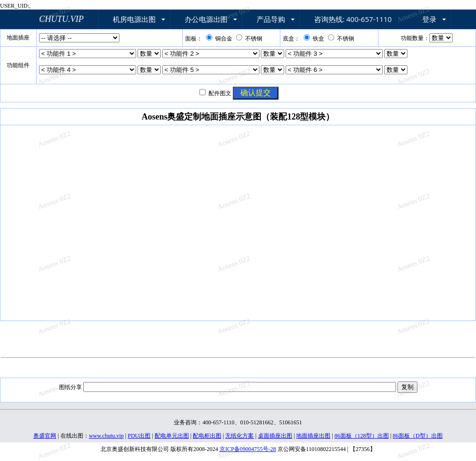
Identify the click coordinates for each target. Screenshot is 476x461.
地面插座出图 (313, 436)
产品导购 (271, 19)
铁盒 (314, 39)
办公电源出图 (206, 19)
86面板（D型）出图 (418, 436)
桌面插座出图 (275, 436)
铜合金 (219, 39)
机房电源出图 (134, 19)
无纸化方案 (239, 436)
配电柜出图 (207, 436)
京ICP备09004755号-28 (248, 449)
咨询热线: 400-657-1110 (353, 19)
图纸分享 (70, 387)
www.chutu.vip (106, 436)
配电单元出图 (172, 436)
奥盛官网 (45, 436)
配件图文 (220, 93)
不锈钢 (249, 39)
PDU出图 (139, 436)
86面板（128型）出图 (362, 436)
